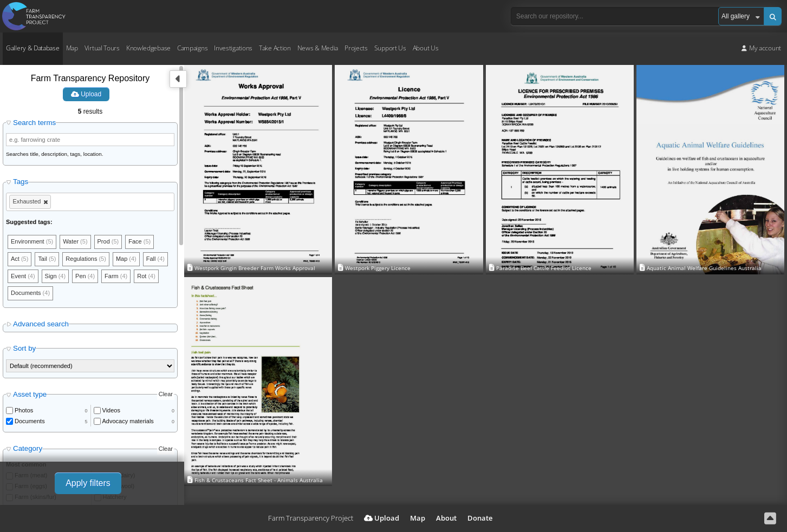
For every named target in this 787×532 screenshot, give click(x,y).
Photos (24, 410)
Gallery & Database (33, 48)
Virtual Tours (102, 48)
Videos (111, 410)
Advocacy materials (128, 421)
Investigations (233, 48)
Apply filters (88, 483)
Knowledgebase (148, 48)
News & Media (318, 48)
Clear (166, 395)
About (446, 518)
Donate (480, 518)
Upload (86, 94)
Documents (30, 421)
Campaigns (192, 48)
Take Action (275, 48)
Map (72, 48)
